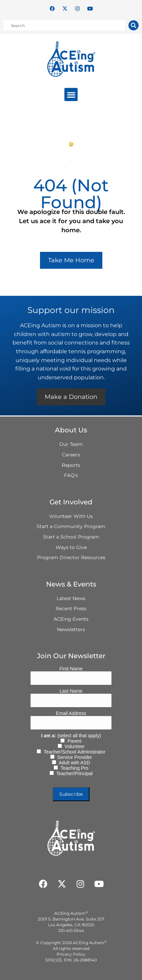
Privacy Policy (71, 954)
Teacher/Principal (73, 773)
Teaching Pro (73, 768)
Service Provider (73, 757)
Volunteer (73, 746)
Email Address (71, 713)
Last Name (71, 691)
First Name (71, 669)
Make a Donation (71, 397)
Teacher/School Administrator (73, 752)
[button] (71, 94)
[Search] (134, 25)
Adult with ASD (73, 763)
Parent (73, 741)
